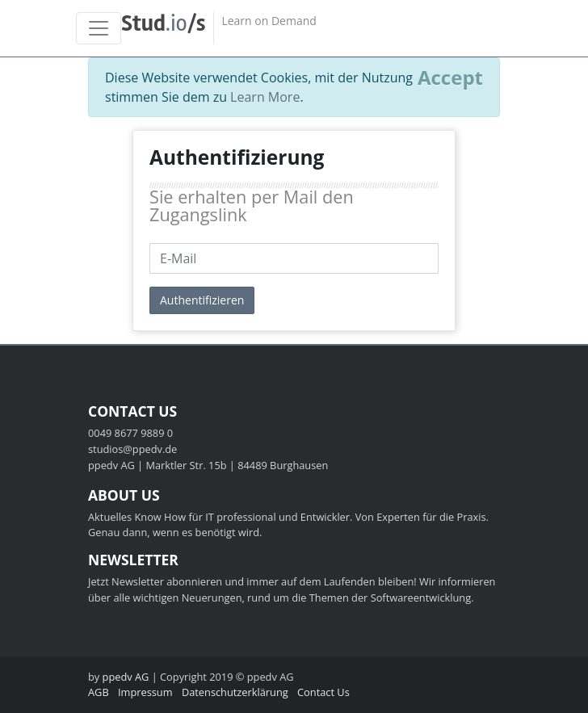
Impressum (145, 692)
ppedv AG (126, 677)
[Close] (450, 78)
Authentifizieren (202, 300)
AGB (99, 692)
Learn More (265, 97)
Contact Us (323, 692)
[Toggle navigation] (99, 28)
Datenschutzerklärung (235, 692)
